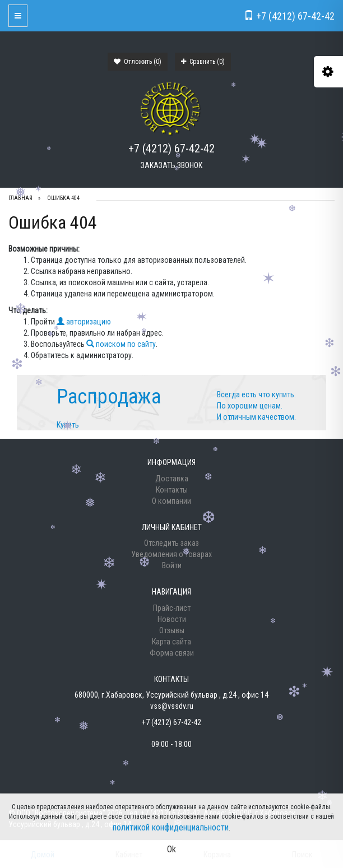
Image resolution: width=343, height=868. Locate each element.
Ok (171, 849)
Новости (172, 619)
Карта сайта (171, 642)
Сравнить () (203, 62)
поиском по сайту (121, 344)
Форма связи (172, 653)
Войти (172, 565)
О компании (171, 501)
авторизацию (84, 322)
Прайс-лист (172, 608)
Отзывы (172, 630)
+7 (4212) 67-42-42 (171, 148)
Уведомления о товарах (171, 554)
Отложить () (138, 62)
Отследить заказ (171, 543)
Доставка (172, 479)
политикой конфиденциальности (171, 827)
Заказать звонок (171, 165)
